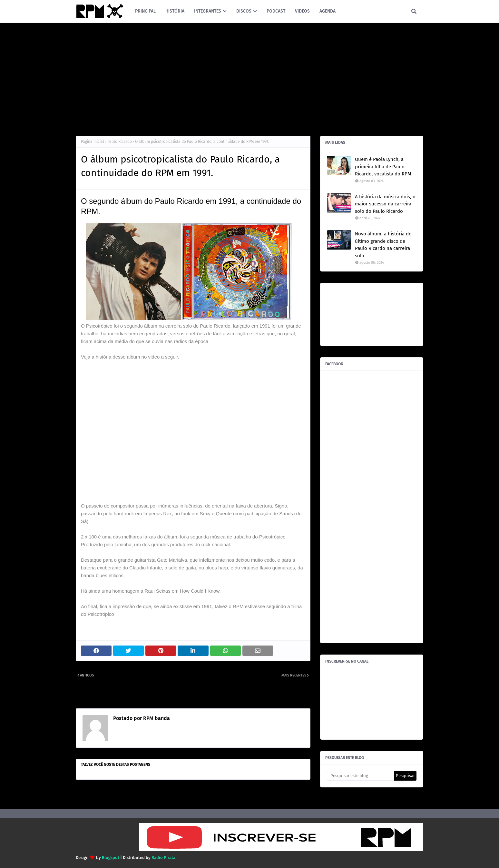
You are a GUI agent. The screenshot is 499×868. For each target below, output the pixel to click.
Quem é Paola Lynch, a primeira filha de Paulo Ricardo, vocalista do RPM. (384, 167)
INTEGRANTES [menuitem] (208, 11)
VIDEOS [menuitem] (302, 11)
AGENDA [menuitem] (328, 11)
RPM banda (156, 718)
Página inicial (93, 142)
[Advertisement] (249, 78)
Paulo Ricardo (120, 142)
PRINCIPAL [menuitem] (145, 11)
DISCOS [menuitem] (244, 11)
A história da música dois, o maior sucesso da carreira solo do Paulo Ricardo (385, 204)
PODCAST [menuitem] (276, 11)
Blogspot (111, 858)
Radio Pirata (163, 858)
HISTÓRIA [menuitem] (175, 11)
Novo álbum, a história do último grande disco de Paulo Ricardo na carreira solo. (383, 245)
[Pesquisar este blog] (361, 776)
